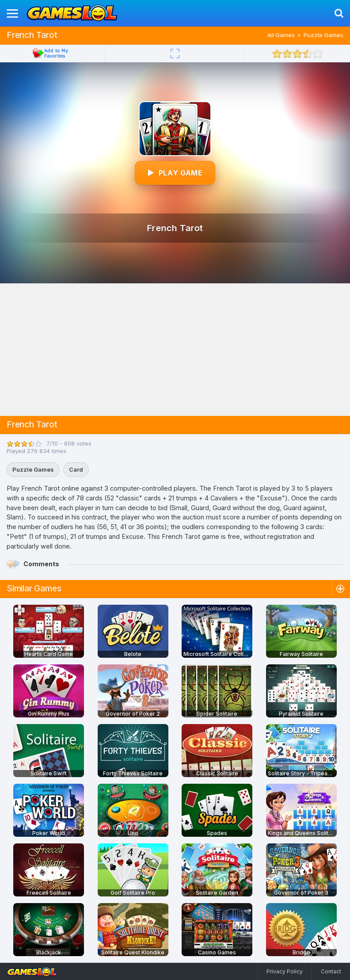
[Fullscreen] (175, 53)
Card (76, 469)
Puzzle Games (323, 35)
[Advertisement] (175, 350)
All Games (281, 35)
